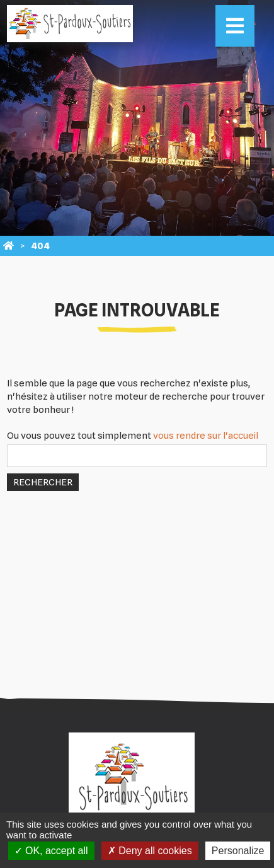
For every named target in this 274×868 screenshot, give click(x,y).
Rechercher (43, 482)
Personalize (238, 851)
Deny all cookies (150, 851)
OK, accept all (51, 851)
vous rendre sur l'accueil (206, 436)
